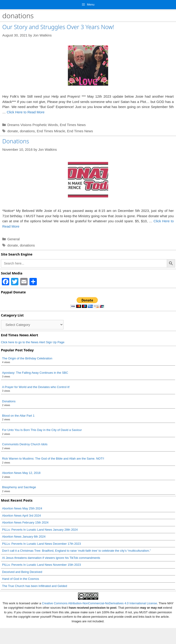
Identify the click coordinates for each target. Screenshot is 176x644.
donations (27, 131)
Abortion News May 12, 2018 (21, 473)
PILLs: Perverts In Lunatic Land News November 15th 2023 (42, 565)
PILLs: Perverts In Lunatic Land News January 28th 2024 (40, 530)
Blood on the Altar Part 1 (18, 416)
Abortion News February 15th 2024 (25, 522)
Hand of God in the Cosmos (20, 579)
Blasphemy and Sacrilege (19, 487)
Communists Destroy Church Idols (25, 444)
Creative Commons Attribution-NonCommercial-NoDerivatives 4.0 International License (100, 603)
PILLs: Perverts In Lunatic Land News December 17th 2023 (42, 544)
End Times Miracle (51, 131)
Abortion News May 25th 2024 (22, 508)
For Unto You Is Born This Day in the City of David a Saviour (42, 430)
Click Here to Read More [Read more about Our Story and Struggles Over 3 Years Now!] (26, 112)
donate (13, 131)
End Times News (73, 125)
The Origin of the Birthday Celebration (27, 358)
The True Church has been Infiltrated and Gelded (35, 586)
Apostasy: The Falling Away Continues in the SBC (35, 373)
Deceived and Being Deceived (22, 572)
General (13, 239)
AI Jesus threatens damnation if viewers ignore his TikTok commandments (51, 558)
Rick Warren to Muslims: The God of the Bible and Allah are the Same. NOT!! (53, 459)
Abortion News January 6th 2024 (24, 537)
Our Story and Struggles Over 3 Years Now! (58, 27)
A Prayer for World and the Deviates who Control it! (36, 387)
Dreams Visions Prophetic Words (33, 125)
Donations (16, 141)
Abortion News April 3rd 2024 (21, 516)
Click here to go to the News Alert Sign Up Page (33, 342)
